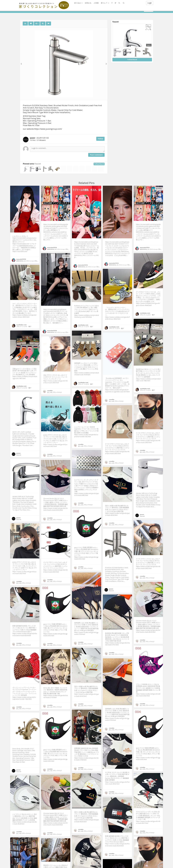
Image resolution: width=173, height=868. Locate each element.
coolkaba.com (145, 313)
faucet (38, 164)
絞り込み (78, 3)
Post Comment (96, 155)
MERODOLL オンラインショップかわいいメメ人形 (31, 261)
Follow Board (99, 164)
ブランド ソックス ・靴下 (147, 315)
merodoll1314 (21, 259)
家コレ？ (105, 3)
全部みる (88, 3)
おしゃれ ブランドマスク (116, 401)
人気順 (96, 3)
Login (150, 3)
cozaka (112, 399)
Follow (100, 139)
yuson (18, 453)
